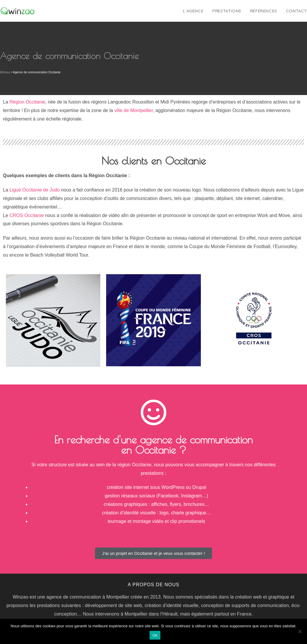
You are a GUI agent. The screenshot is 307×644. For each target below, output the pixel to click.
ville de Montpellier (134, 110)
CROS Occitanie (27, 215)
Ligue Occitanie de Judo (35, 190)
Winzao (5, 72)
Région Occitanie (27, 102)
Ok (155, 635)
